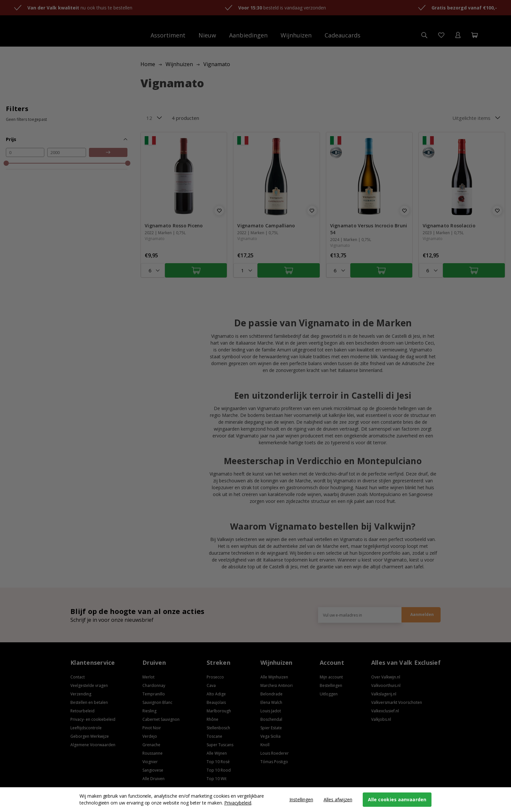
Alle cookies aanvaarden (397, 799)
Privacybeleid (238, 803)
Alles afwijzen (338, 799)
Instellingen (301, 799)
